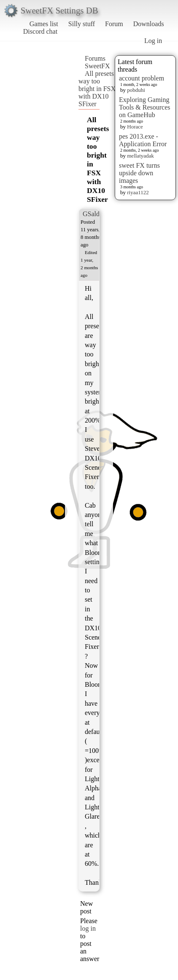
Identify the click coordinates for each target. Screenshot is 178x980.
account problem (142, 78)
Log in (153, 41)
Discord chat (40, 31)
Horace (135, 127)
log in (88, 928)
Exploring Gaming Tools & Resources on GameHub (145, 107)
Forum (114, 24)
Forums (95, 58)
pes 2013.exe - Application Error (143, 140)
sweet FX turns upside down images (139, 173)
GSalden (94, 214)
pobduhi (136, 90)
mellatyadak (140, 156)
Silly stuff (82, 24)
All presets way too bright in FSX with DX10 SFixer (97, 89)
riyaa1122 (138, 192)
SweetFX (97, 66)
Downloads (149, 24)
